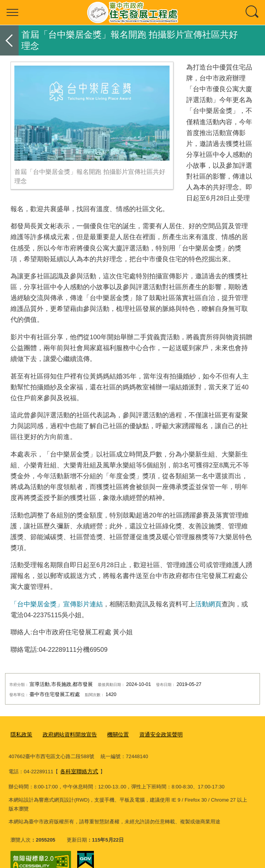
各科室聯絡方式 (224, 756)
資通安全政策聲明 (152, 734)
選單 (12, 12)
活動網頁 (208, 604)
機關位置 (112, 734)
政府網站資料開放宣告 (66, 734)
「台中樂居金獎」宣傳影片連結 (57, 604)
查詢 (253, 12)
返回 (9, 40)
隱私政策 (21, 734)
